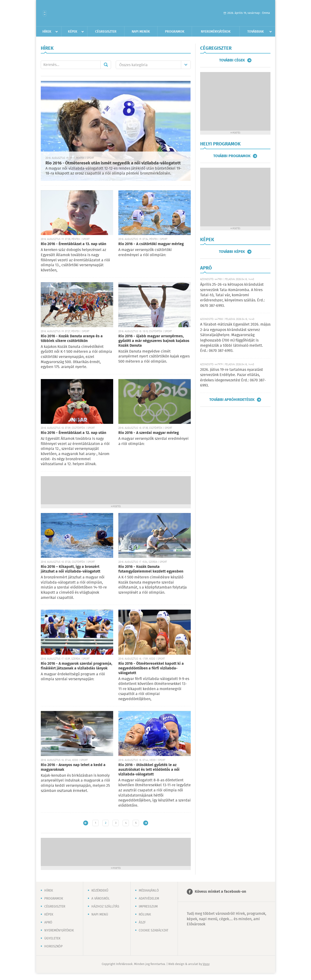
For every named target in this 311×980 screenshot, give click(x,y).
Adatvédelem (149, 899)
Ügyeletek (52, 938)
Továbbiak (256, 32)
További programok (232, 156)
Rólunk (145, 915)
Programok (175, 32)
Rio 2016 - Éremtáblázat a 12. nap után (73, 433)
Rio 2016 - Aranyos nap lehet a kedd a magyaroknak (73, 767)
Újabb (86, 823)
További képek (232, 252)
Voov (206, 964)
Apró (48, 923)
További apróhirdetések (232, 400)
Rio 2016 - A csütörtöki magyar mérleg (151, 244)
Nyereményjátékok (216, 32)
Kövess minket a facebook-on (220, 892)
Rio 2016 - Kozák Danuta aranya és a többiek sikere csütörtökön (72, 339)
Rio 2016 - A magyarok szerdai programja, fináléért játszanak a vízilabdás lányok (77, 666)
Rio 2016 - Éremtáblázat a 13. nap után (73, 244)
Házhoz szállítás (105, 907)
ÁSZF (142, 923)
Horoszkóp (53, 946)
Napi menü (100, 915)
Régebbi (146, 823)
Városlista (45, 13)
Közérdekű (100, 891)
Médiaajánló (149, 891)
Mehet (106, 65)
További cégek (232, 60)
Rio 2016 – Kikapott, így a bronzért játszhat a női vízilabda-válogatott (71, 569)
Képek (73, 32)
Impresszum (148, 907)
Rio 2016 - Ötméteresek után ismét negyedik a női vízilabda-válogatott (113, 163)
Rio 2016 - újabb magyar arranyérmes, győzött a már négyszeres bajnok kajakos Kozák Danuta (154, 341)
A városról (101, 899)
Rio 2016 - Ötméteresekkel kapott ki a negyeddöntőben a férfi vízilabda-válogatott (151, 668)
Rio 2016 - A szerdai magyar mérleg (149, 433)
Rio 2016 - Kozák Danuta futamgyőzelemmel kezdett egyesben (151, 569)
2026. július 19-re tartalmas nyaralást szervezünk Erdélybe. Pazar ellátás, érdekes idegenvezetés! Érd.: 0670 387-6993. (233, 378)
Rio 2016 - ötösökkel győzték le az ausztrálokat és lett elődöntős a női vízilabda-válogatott (149, 770)
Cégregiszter (106, 32)
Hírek (47, 32)
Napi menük (141, 32)
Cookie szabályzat (154, 931)
